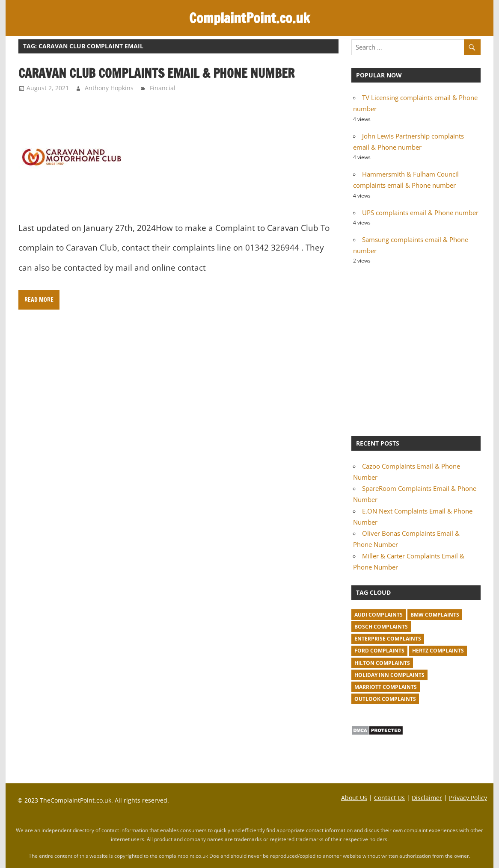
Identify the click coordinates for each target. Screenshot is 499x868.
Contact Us (389, 798)
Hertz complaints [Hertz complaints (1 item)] (438, 651)
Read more (39, 300)
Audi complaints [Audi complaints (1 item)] (379, 615)
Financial (163, 88)
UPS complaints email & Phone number (420, 213)
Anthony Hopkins (109, 88)
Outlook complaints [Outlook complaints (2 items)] (385, 699)
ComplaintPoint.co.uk (249, 18)
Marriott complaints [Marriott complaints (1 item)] (386, 687)
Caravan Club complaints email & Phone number (156, 73)
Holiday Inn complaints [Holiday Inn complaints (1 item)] (389, 675)
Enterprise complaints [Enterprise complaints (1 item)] (388, 639)
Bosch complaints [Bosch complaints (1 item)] (381, 627)
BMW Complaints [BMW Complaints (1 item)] (435, 615)
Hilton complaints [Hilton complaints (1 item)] (382, 663)
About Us (354, 798)
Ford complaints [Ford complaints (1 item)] (379, 651)
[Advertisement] (416, 349)
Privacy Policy (468, 798)
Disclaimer (427, 798)
